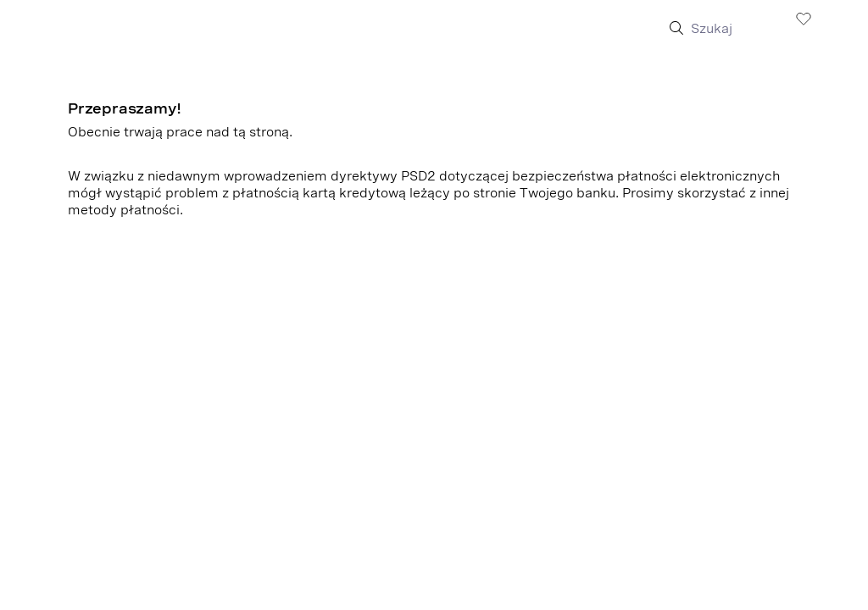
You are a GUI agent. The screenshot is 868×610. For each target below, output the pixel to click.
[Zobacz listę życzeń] (804, 18)
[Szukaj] (732, 29)
